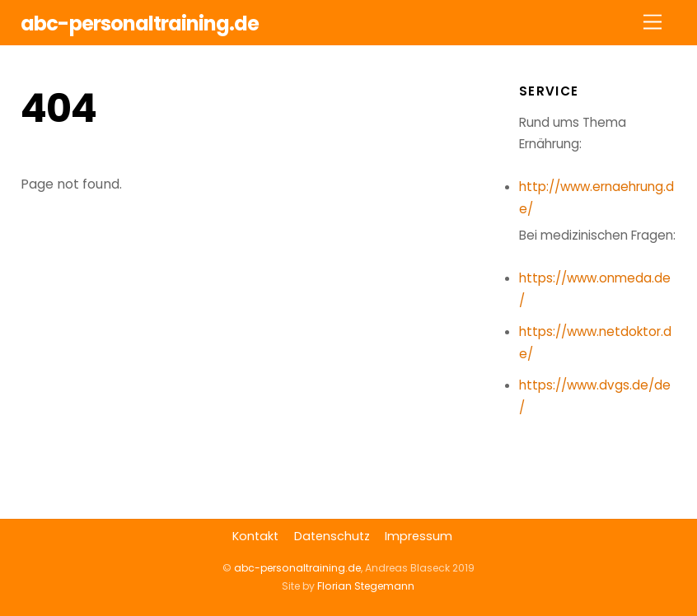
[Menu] (653, 23)
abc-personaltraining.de (297, 568)
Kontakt (255, 536)
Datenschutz (332, 536)
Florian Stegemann (366, 586)
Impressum (419, 536)
